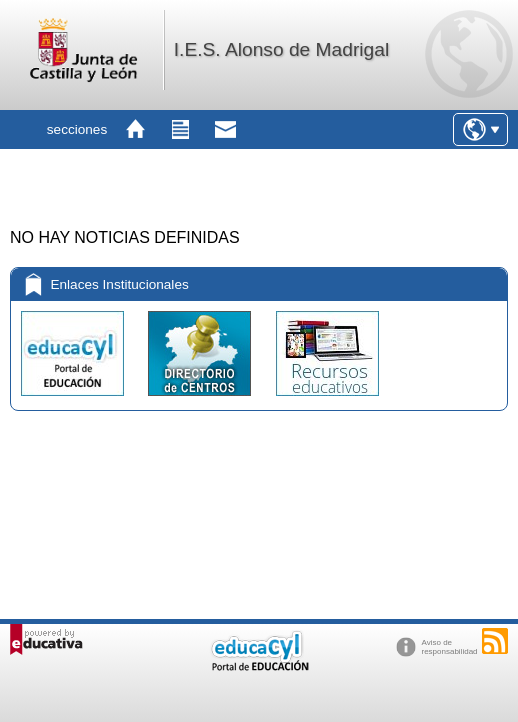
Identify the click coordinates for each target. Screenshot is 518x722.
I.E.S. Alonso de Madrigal (281, 49)
